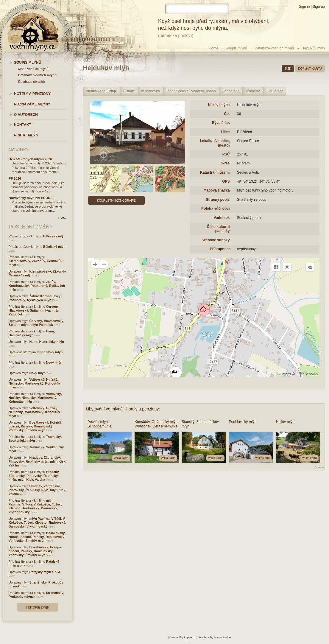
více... (62, 217)
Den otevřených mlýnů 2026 (30, 159)
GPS (226, 181)
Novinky (19, 150)
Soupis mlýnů (236, 48)
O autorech (274, 91)
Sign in (304, 7)
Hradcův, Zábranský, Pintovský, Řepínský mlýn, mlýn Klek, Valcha (37, 461)
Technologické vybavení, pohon (191, 91)
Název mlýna (219, 105)
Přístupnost (220, 249)
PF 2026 (15, 178)
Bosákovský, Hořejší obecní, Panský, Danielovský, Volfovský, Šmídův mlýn (35, 426)
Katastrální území (215, 172)
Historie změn (38, 608)
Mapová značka (216, 190)
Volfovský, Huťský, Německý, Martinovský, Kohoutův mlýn (34, 383)
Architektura (150, 91)
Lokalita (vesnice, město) (215, 143)
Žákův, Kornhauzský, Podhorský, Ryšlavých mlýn (37, 286)
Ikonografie (231, 91)
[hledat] (197, 9)
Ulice (226, 132)
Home (213, 48)
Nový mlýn (55, 352)
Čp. (227, 114)
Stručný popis (218, 200)
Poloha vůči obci (215, 209)
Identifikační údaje (101, 91)
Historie (129, 91)
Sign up (319, 7)
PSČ (226, 154)
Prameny (252, 91)
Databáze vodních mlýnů (274, 48)
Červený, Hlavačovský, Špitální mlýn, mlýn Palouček (34, 310)
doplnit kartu (310, 69)
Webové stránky (216, 240)
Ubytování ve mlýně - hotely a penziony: (123, 409)
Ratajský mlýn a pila (45, 572)
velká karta (121, 458)
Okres (224, 163)
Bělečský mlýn (54, 236)
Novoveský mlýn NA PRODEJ (32, 198)
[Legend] (310, 267)
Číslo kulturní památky (218, 229)
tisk (288, 69)
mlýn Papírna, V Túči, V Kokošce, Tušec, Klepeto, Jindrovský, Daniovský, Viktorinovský (35, 506)
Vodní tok (222, 218)
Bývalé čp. (221, 123)
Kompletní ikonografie (116, 201)
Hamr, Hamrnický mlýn (32, 333)
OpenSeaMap (307, 374)
